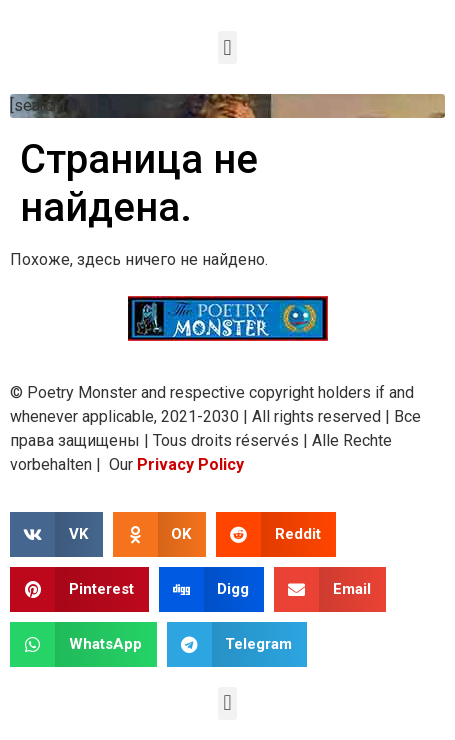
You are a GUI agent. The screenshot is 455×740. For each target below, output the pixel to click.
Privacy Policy (190, 464)
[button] (227, 47)
